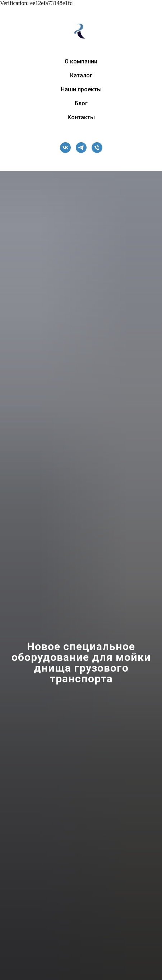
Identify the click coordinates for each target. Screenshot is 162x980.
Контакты (81, 117)
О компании (81, 61)
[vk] (65, 148)
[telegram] (81, 148)
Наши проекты (81, 89)
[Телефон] (97, 148)
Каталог (81, 75)
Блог (81, 103)
